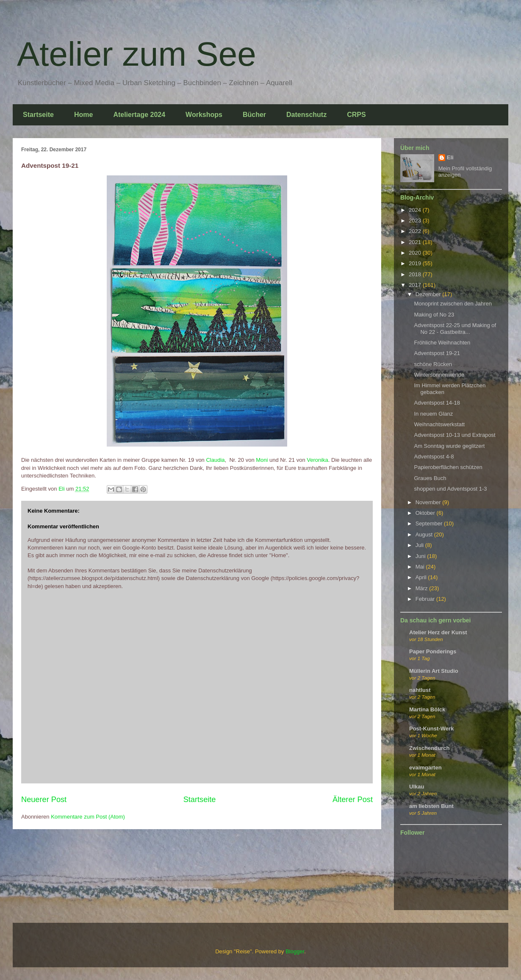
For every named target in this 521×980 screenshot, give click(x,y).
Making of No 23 (434, 315)
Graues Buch (430, 478)
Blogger (295, 951)
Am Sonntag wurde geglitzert (449, 446)
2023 (416, 221)
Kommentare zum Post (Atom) (88, 817)
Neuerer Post (44, 800)
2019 (416, 263)
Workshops (204, 115)
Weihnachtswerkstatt (439, 424)
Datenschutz (306, 115)
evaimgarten (425, 768)
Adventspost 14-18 (437, 403)
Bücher (254, 115)
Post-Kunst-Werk (431, 729)
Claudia (215, 460)
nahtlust (420, 690)
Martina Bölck (427, 709)
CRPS (356, 115)
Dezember (429, 294)
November (429, 502)
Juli (420, 545)
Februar (426, 599)
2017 (416, 285)
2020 (416, 253)
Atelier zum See (137, 54)
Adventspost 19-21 (437, 353)
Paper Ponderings (433, 651)
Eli (450, 157)
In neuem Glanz (433, 414)
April (422, 577)
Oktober (426, 513)
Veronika (317, 460)
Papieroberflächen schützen (448, 467)
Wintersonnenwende (439, 375)
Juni (421, 556)
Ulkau (417, 787)
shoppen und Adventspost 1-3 (450, 489)
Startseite (38, 115)
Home (83, 115)
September (430, 523)
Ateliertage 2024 (139, 115)
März (423, 588)
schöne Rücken (433, 364)
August (425, 534)
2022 (416, 231)
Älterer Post (353, 800)
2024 (416, 210)
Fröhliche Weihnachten (442, 343)
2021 (416, 242)
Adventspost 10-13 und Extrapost (454, 435)
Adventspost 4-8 (434, 457)
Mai (421, 567)
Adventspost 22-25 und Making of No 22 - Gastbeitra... (455, 329)
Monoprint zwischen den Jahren (453, 304)
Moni (262, 460)
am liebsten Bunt (431, 806)
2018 (416, 274)
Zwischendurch (429, 748)
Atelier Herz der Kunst (438, 632)
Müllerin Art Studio (434, 671)
